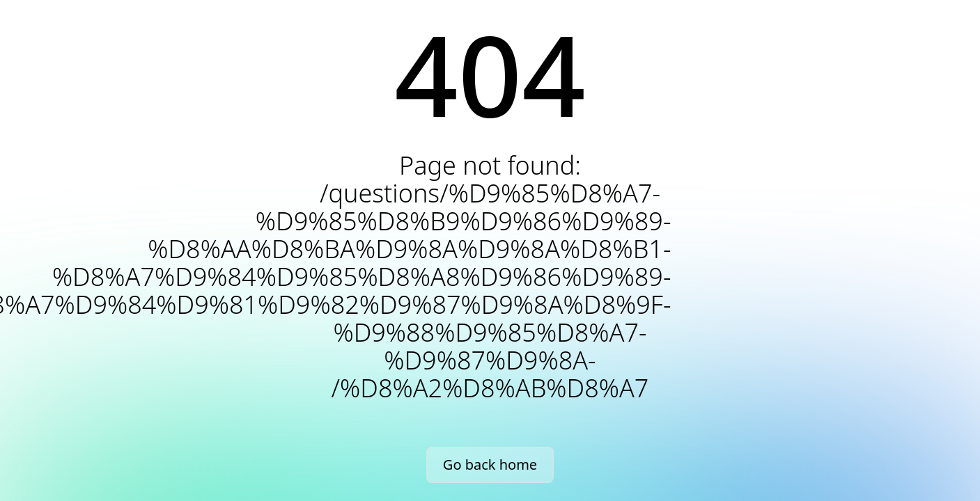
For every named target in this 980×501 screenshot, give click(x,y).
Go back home (490, 464)
